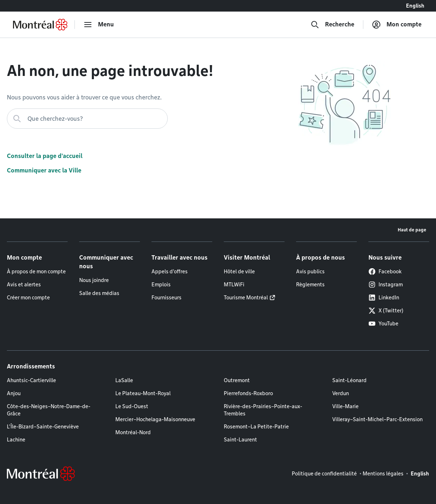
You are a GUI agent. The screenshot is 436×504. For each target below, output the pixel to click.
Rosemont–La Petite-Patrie (256, 427)
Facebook (385, 272)
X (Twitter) (386, 311)
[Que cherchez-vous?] (87, 119)
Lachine (16, 440)
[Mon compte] (397, 25)
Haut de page (412, 230)
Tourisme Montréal (246, 298)
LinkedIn (384, 298)
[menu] (99, 25)
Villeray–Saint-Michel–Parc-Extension (377, 419)
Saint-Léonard (349, 380)
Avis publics (310, 272)
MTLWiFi (234, 285)
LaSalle (124, 380)
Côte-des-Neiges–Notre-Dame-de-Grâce (49, 410)
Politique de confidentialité (324, 474)
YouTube (383, 324)
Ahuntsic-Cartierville (31, 380)
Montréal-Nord (133, 432)
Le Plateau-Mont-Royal (143, 393)
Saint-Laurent (240, 440)
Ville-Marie (345, 406)
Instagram (386, 285)
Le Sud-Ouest (132, 406)
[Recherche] (332, 25)
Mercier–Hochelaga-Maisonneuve (155, 419)
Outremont (237, 380)
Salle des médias (99, 293)
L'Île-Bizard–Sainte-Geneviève (43, 427)
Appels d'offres (170, 272)
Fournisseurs (166, 298)
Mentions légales (383, 474)
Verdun (341, 393)
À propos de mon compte (36, 272)
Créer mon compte (28, 298)
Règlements (310, 285)
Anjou (14, 393)
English (415, 6)
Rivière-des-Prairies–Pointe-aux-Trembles (263, 410)
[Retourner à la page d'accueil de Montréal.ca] (40, 25)
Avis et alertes (24, 285)
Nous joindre (94, 280)
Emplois (161, 285)
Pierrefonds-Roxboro (248, 393)
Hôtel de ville (239, 272)
